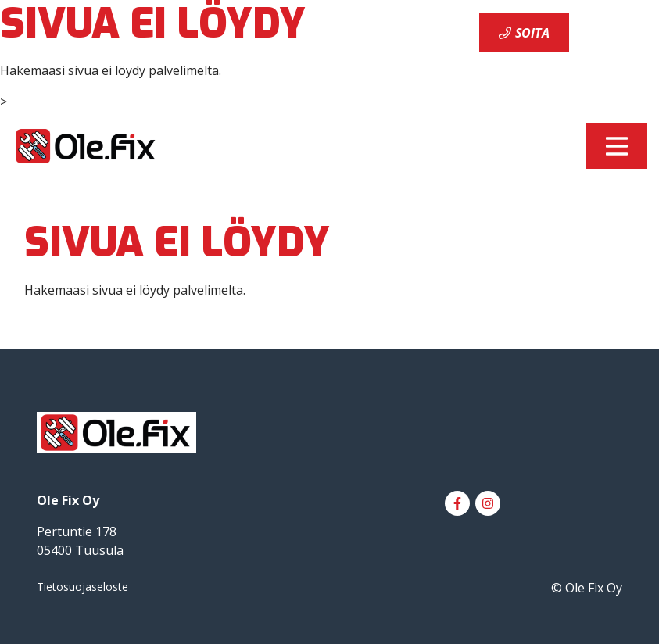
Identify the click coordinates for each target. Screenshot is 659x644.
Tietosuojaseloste (82, 587)
